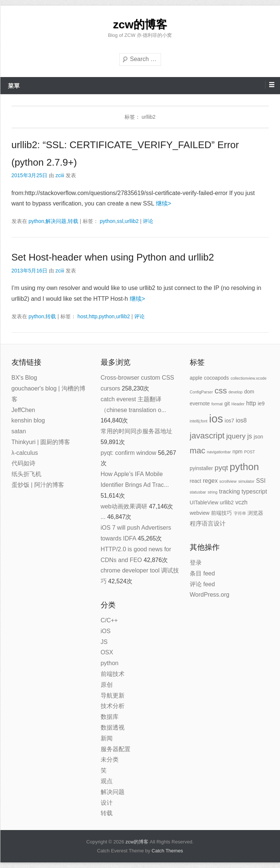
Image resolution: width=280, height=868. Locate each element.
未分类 (110, 759)
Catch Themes (167, 851)
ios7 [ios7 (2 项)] (229, 421)
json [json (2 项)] (258, 437)
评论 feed (202, 584)
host (82, 316)
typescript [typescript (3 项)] (254, 492)
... (103, 517)
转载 (73, 221)
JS (104, 642)
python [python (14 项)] (244, 467)
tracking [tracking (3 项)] (230, 492)
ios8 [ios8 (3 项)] (241, 420)
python (36, 221)
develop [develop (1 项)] (235, 392)
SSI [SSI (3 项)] (261, 481)
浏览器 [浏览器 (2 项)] (255, 513)
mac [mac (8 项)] (198, 451)
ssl (120, 221)
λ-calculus (25, 453)
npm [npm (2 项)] (237, 451)
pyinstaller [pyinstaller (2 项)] (201, 468)
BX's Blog (24, 378)
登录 (196, 563)
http (93, 316)
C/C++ (109, 620)
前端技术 (113, 674)
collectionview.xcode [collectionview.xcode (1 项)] (248, 378)
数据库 (110, 717)
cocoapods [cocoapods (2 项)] (216, 378)
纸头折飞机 (26, 474)
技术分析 (113, 706)
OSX (107, 652)
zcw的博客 (140, 24)
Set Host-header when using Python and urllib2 (113, 257)
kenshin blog (28, 420)
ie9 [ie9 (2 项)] (261, 403)
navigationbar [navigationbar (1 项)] (219, 452)
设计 (107, 803)
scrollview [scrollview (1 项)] (228, 481)
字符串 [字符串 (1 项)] (240, 513)
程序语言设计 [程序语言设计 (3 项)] (208, 524)
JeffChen (23, 410)
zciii (60, 175)
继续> (163, 203)
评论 (148, 221)
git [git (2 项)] (227, 403)
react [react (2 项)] (196, 481)
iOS (106, 631)
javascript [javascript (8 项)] (207, 436)
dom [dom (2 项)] (249, 392)
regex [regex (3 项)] (210, 481)
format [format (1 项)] (217, 404)
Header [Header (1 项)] (238, 404)
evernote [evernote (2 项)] (200, 403)
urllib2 (131, 221)
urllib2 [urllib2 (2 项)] (227, 502)
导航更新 (113, 695)
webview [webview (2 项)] (200, 513)
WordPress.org (210, 595)
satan (19, 431)
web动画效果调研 (124, 506)
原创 (107, 685)
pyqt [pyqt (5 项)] (221, 468)
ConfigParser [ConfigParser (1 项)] (201, 392)
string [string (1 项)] (213, 492)
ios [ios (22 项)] (216, 419)
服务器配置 (116, 749)
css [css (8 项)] (221, 391)
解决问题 (56, 221)
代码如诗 (23, 463)
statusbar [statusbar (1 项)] (198, 492)
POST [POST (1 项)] (250, 452)
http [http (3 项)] (251, 403)
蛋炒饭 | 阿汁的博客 (38, 485)
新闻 (107, 738)
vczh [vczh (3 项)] (241, 502)
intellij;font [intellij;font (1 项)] (199, 421)
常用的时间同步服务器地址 (136, 431)
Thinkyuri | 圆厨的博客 (41, 442)
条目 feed (202, 573)
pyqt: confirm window (128, 453)
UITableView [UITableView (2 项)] (204, 502)
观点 (107, 781)
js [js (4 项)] (250, 436)
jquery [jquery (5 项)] (236, 436)
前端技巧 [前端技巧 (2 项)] (221, 513)
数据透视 (113, 727)
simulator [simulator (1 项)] (246, 481)
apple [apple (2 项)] (196, 378)
